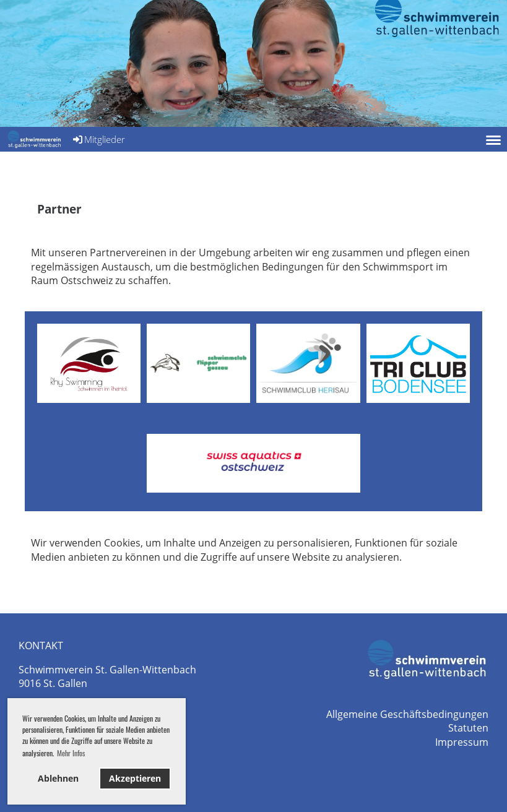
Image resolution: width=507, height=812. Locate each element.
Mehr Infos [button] (71, 753)
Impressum (462, 742)
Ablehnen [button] (58, 778)
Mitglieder (98, 139)
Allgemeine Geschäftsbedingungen (407, 714)
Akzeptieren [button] (135, 778)
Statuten (468, 728)
